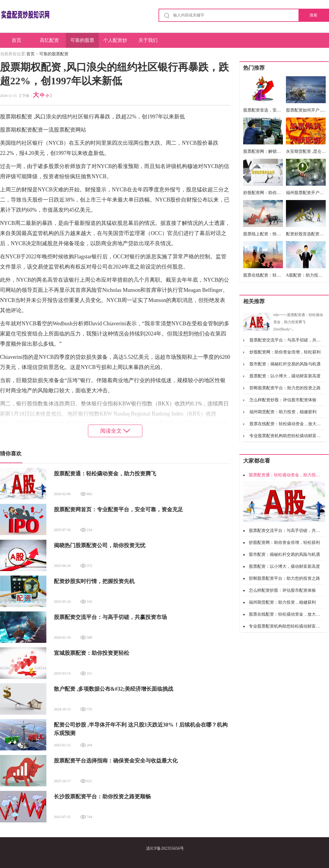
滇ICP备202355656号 (165, 848)
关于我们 (148, 40)
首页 (16, 40)
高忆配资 (49, 40)
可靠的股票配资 (82, 43)
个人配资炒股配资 (115, 43)
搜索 (313, 15)
